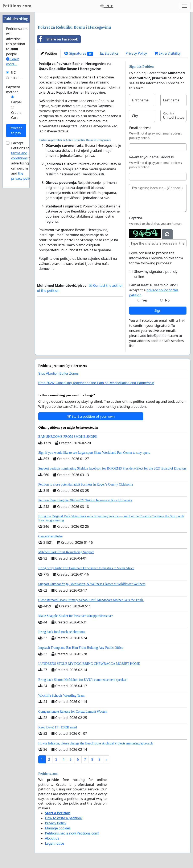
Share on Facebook (58, 39)
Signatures (79, 53)
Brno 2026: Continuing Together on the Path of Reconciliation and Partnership (96, 383)
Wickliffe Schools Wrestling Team (61, 695)
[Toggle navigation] (185, 6)
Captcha (135, 218)
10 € (14, 78)
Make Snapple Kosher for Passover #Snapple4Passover (75, 616)
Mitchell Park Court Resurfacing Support (66, 552)
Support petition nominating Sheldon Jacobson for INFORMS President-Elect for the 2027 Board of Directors (112, 468)
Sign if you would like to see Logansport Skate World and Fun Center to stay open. (94, 453)
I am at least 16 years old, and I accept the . (154, 290)
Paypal (16, 102)
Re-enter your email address (151, 157)
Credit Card (16, 115)
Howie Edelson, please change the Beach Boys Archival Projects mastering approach (95, 743)
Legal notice (55, 843)
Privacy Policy (136, 53)
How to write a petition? (64, 818)
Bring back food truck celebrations (62, 632)
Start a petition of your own (91, 416)
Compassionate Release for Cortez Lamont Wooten (73, 711)
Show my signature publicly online (156, 274)
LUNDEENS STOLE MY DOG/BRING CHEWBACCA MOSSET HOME (89, 664)
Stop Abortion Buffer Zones (58, 373)
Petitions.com (17, 6)
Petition (49, 53)
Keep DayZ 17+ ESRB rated (58, 727)
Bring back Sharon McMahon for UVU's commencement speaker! (83, 680)
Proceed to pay (16, 131)
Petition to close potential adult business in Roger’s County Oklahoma (86, 484)
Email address (140, 128)
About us (52, 838)
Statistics (109, 53)
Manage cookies (58, 828)
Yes (145, 300)
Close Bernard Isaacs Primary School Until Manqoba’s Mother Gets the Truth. (91, 600)
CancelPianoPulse (50, 536)
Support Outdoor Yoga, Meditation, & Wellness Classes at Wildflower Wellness (92, 584)
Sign (158, 311)
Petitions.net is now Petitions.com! (72, 833)
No (167, 300)
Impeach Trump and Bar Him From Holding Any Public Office (81, 648)
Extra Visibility (167, 53)
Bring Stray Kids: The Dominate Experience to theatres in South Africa (86, 568)
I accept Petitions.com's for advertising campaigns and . (23, 161)
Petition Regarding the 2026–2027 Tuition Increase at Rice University (85, 500)
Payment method (13, 89)
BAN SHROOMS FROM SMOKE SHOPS (67, 437)
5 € (13, 73)
